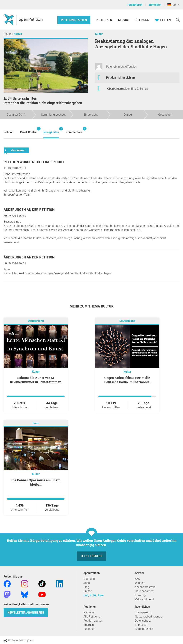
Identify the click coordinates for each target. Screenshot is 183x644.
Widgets (140, 583)
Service (124, 20)
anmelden (155, 5)
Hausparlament (145, 591)
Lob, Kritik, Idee (94, 595)
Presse (88, 591)
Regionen (89, 629)
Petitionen (104, 20)
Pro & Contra (28, 130)
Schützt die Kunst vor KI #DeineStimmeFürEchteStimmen (36, 380)
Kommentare (74, 130)
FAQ (138, 579)
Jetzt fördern (91, 556)
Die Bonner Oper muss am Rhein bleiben (36, 482)
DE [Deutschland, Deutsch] (172, 5)
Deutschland (36, 321)
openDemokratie (145, 587)
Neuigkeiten (51, 130)
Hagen (18, 34)
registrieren (135, 5)
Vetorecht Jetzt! (145, 599)
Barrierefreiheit (144, 629)
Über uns (89, 579)
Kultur (99, 34)
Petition (8, 132)
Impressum (142, 625)
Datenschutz (143, 621)
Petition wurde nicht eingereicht (34, 162)
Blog (86, 587)
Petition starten (74, 20)
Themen (89, 625)
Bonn (36, 423)
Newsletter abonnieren (26, 613)
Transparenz (143, 612)
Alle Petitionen (92, 617)
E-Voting (140, 595)
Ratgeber (89, 612)
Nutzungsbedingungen (149, 617)
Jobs (87, 583)
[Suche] (178, 20)
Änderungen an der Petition (29, 210)
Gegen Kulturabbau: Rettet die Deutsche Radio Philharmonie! (127, 380)
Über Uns (142, 20)
